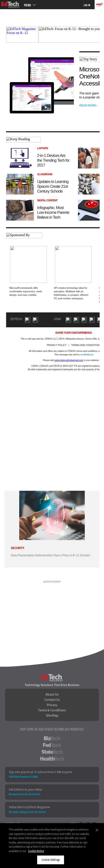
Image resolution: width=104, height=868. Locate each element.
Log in (87, 5)
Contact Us (52, 700)
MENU (28, 5)
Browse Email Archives (25, 794)
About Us (52, 694)
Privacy (52, 705)
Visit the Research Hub (23, 777)
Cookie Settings (51, 860)
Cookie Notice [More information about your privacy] (36, 851)
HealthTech (52, 759)
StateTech (52, 752)
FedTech (52, 745)
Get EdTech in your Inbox (25, 790)
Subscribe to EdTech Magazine (29, 807)
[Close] (97, 830)
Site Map (52, 716)
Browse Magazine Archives (27, 812)
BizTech (52, 738)
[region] (52, 846)
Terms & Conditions (52, 710)
